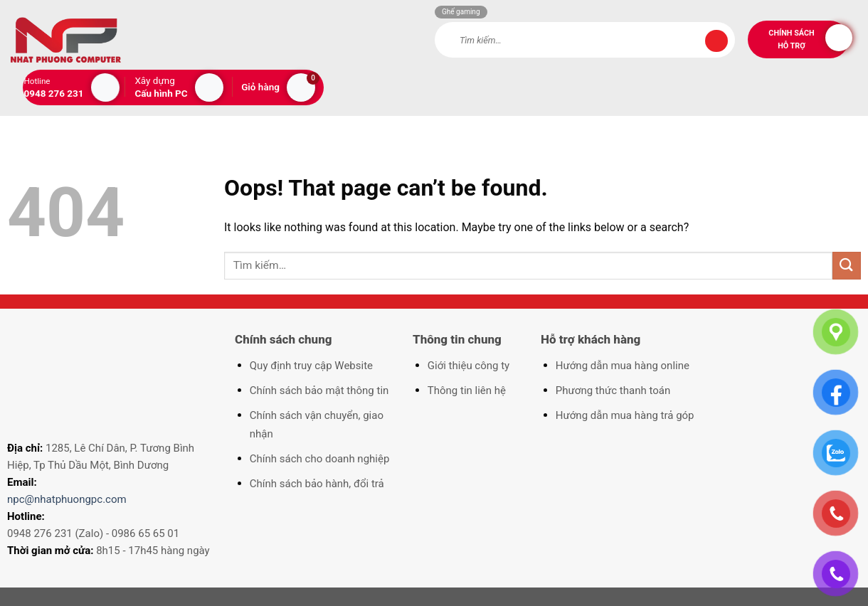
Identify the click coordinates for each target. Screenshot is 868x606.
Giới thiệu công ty (469, 366)
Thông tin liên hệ (467, 390)
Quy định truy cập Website (311, 366)
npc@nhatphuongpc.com (67, 499)
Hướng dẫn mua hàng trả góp (625, 415)
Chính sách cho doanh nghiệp (320, 459)
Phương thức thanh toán (613, 390)
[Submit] (716, 41)
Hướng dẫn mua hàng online (623, 366)
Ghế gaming (461, 12)
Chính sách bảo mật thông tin (319, 390)
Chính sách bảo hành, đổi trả (317, 484)
